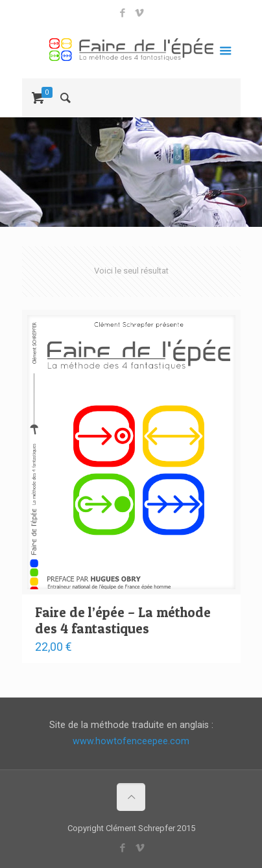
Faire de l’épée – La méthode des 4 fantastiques (123, 620)
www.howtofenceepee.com (131, 741)
